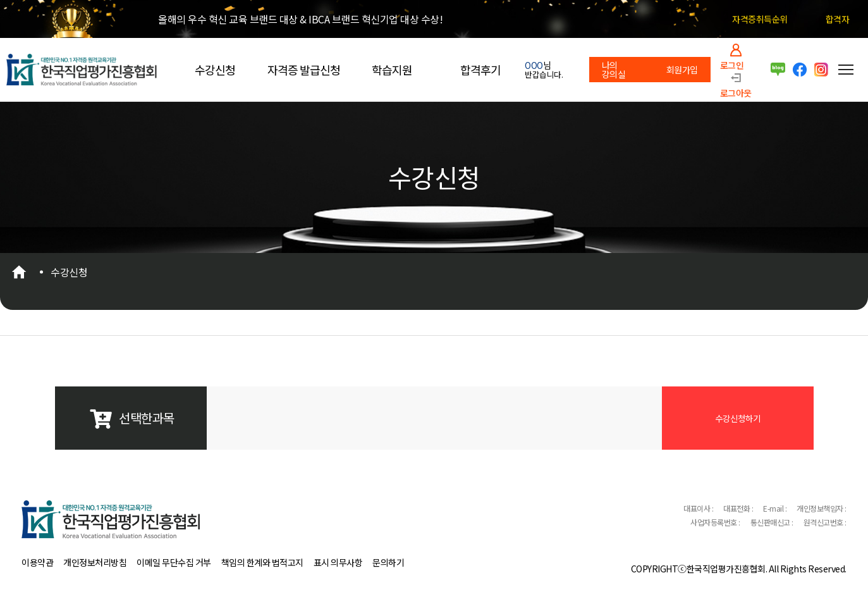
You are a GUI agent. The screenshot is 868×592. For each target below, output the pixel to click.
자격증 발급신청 (304, 70)
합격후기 (480, 70)
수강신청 (215, 70)
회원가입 (682, 70)
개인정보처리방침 (95, 562)
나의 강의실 (614, 70)
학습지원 (392, 70)
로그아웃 (736, 92)
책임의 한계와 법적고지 (262, 562)
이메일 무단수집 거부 (174, 562)
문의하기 (388, 562)
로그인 (732, 64)
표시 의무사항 (338, 562)
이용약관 (37, 562)
